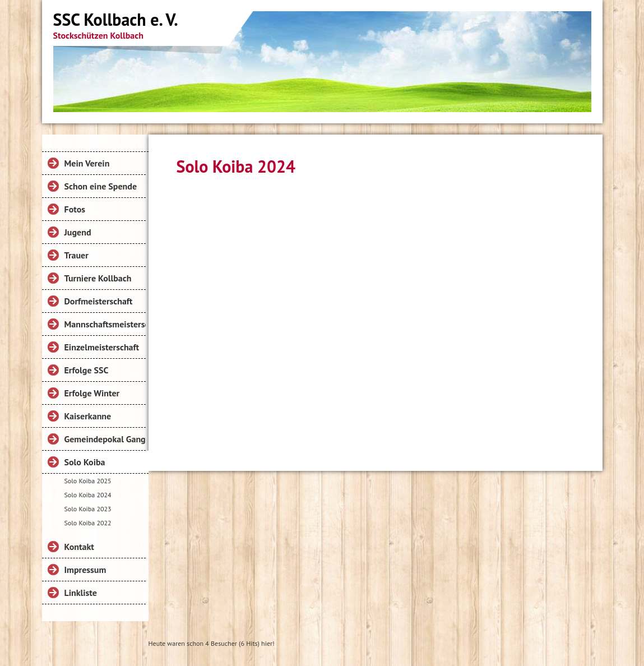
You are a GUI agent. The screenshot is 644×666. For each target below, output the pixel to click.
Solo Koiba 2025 (88, 481)
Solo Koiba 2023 (88, 509)
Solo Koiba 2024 (88, 495)
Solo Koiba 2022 (88, 523)
